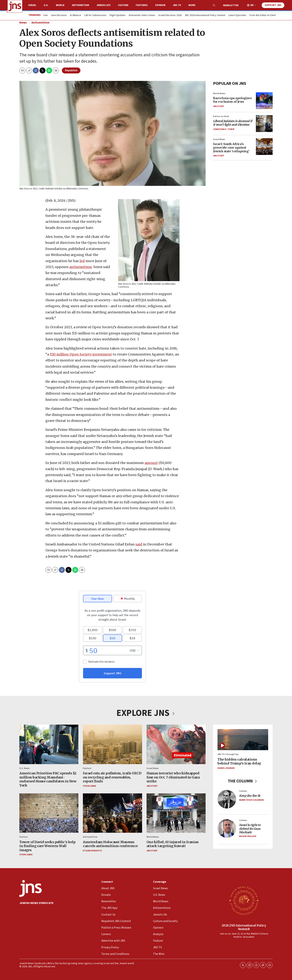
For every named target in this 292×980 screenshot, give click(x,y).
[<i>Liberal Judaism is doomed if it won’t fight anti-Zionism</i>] (264, 123)
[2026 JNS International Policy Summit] (244, 900)
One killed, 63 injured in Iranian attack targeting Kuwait (173, 844)
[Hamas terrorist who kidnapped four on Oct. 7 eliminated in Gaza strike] (176, 744)
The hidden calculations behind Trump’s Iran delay (239, 761)
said (139, 544)
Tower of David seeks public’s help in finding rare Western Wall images (47, 846)
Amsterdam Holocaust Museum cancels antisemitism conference (110, 844)
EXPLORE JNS (146, 713)
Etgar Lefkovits (92, 851)
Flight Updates (118, 15)
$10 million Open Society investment (81, 354)
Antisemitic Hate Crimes (142, 15)
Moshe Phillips (248, 836)
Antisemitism (80, 5)
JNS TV (177, 5)
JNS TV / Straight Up (228, 754)
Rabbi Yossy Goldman (251, 800)
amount (151, 463)
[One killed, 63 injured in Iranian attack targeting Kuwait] (176, 813)
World (60, 5)
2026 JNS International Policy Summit (244, 927)
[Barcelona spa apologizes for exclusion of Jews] (264, 100)
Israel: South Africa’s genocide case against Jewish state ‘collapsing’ (231, 147)
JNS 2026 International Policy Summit (205, 15)
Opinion (160, 5)
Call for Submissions (95, 15)
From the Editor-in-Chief (263, 15)
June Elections (59, 15)
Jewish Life (103, 5)
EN (252, 5)
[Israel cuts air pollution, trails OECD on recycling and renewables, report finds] (112, 744)
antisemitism (81, 267)
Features (142, 5)
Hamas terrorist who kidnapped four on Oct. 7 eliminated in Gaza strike (173, 777)
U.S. (46, 5)
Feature (87, 768)
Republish (71, 70)
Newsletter (231, 5)
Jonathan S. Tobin (224, 129)
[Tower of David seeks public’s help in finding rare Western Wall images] (49, 813)
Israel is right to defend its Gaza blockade (250, 828)
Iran (46, 15)
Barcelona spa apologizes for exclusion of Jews (232, 100)
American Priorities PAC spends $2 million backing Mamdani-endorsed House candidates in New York (48, 779)
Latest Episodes (237, 15)
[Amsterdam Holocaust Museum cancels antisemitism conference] (112, 813)
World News (219, 93)
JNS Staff (218, 106)
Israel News (219, 139)
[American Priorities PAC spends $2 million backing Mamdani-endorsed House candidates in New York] (49, 744)
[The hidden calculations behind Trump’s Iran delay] (243, 740)
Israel (32, 5)
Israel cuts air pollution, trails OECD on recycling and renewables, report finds (112, 777)
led (82, 261)
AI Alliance (75, 15)
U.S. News (24, 768)
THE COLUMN (243, 781)
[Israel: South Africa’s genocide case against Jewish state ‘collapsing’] (264, 146)
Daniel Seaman (226, 768)
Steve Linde (89, 786)
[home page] (15, 6)
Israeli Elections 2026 (170, 15)
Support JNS (273, 5)
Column (243, 791)
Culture (123, 5)
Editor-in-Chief (221, 116)
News (23, 23)
